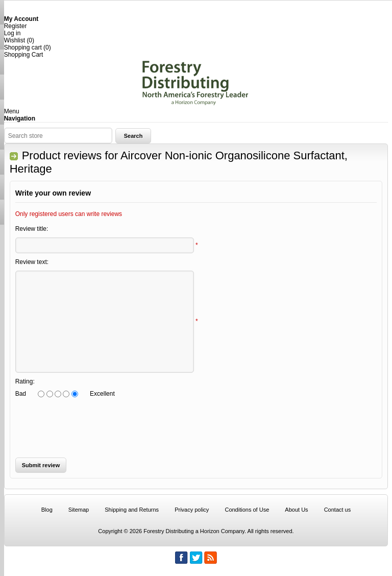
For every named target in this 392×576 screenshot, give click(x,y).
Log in (13, 33)
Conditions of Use (247, 510)
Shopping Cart (24, 55)
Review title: (32, 229)
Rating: (25, 381)
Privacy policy (192, 510)
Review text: (32, 262)
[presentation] (192, 427)
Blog (47, 510)
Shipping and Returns (132, 510)
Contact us (338, 510)
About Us (296, 510)
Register (16, 26)
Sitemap (79, 510)
